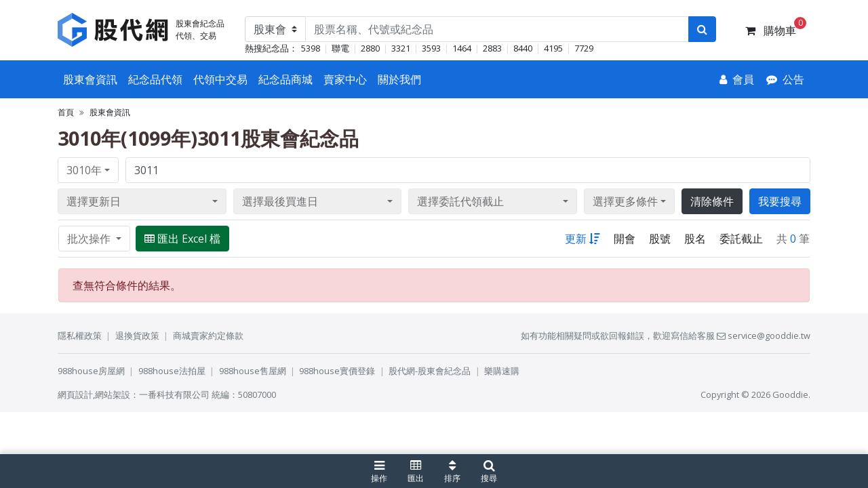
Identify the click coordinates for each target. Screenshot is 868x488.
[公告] (785, 79)
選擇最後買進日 (280, 201)
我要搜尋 (780, 201)
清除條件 (712, 201)
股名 (695, 239)
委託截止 (741, 239)
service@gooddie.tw (764, 335)
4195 (553, 48)
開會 (625, 239)
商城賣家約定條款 (208, 335)
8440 (523, 48)
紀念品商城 (285, 79)
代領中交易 (220, 79)
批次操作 (90, 239)
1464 (462, 48)
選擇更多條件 (625, 201)
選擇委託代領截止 (460, 201)
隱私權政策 (80, 335)
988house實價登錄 (337, 371)
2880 (370, 48)
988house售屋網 (253, 371)
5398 (311, 48)
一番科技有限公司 (174, 394)
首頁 (66, 112)
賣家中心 (345, 79)
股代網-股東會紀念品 (430, 371)
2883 (492, 48)
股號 (660, 239)
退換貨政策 (137, 335)
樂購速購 (502, 371)
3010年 (84, 170)
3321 (401, 48)
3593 (431, 48)
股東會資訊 (90, 79)
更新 (583, 239)
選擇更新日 (94, 201)
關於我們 (399, 79)
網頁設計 (75, 394)
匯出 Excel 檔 (182, 239)
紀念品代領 (155, 79)
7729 (584, 48)
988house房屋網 (91, 371)
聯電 (340, 48)
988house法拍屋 (172, 371)
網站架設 (113, 394)
